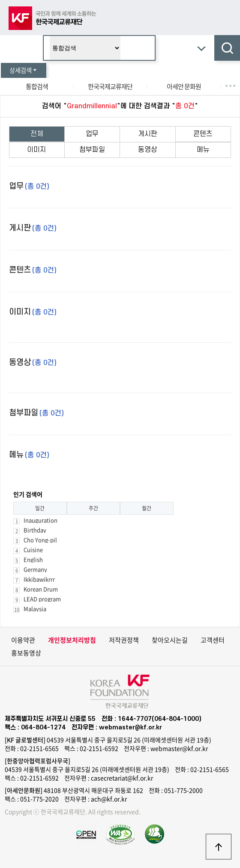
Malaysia (35, 609)
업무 (92, 134)
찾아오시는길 (170, 640)
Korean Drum (41, 589)
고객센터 (213, 640)
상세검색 (24, 70)
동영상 (148, 150)
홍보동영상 (26, 653)
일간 (40, 508)
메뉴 (203, 150)
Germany (35, 569)
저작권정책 (124, 640)
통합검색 (37, 86)
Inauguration (40, 520)
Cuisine (33, 550)
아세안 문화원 (184, 86)
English (33, 559)
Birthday (35, 530)
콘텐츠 (203, 134)
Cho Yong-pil (40, 540)
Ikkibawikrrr (39, 579)
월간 (147, 508)
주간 (93, 508)
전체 (37, 134)
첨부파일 (92, 150)
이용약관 (23, 640)
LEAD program (42, 599)
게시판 (148, 134)
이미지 (37, 150)
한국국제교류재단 (110, 86)
